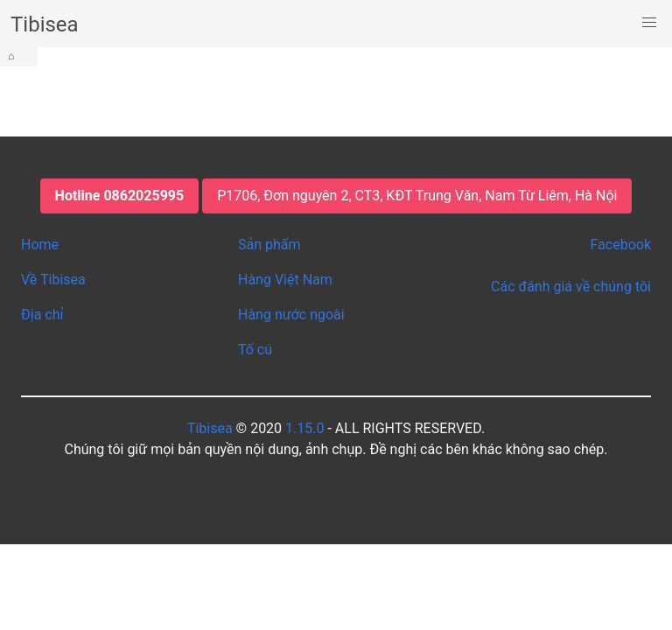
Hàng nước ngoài (291, 315)
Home (40, 245)
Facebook (621, 245)
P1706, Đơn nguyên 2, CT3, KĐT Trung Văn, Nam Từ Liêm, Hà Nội (417, 196)
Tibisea (210, 428)
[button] (649, 23)
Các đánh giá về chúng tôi (571, 287)
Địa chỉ (42, 315)
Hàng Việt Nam (285, 280)
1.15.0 (304, 428)
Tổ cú (255, 350)
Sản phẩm (269, 245)
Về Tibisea (53, 280)
